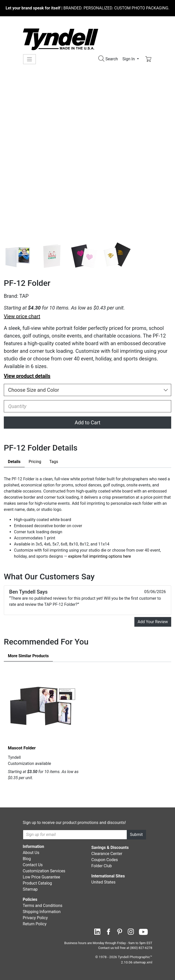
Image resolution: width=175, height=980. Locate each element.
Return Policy (35, 924)
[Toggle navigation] (29, 59)
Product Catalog (37, 883)
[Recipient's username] (75, 835)
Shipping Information (42, 912)
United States (104, 882)
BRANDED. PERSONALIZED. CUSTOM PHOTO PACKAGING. (87, 8)
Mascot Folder (22, 748)
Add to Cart (87, 423)
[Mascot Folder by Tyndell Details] (43, 706)
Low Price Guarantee (42, 877)
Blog (27, 859)
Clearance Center (107, 854)
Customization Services (44, 871)
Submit (136, 835)
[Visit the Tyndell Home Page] (61, 39)
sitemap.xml (143, 962)
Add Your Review (153, 622)
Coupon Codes (105, 860)
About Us (31, 853)
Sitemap (30, 889)
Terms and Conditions (43, 906)
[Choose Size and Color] (87, 390)
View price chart (22, 316)
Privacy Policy (35, 918)
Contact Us (33, 865)
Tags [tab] (54, 462)
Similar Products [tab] (28, 656)
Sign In (129, 59)
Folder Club (102, 866)
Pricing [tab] (35, 462)
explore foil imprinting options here (100, 556)
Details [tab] (14, 462)
